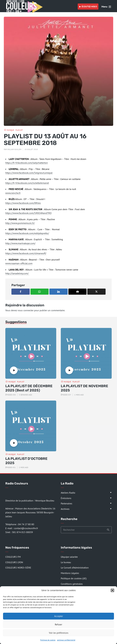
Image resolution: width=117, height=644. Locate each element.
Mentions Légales (70, 573)
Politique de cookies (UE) (74, 578)
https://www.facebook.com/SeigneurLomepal (29, 173)
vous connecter (26, 310)
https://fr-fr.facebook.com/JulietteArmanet (27, 183)
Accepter (59, 616)
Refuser (58, 624)
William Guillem (14, 149)
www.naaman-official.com (19, 263)
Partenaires (66, 503)
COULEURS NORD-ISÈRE (18, 568)
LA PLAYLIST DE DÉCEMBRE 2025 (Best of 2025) (29, 388)
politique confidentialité (66, 640)
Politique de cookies (48, 640)
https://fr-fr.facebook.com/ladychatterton (27, 163)
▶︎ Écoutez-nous (88, 7)
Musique (10, 130)
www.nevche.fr (13, 193)
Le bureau (66, 562)
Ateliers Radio (68, 493)
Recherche (108, 530)
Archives (65, 509)
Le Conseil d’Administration (75, 568)
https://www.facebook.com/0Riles (23, 203)
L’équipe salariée (69, 557)
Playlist (19, 130)
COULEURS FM (13, 557)
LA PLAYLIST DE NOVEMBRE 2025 (84, 388)
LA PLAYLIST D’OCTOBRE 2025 (26, 461)
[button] (112, 590)
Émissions (66, 498)
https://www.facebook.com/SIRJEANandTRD (28, 213)
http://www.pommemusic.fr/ (20, 223)
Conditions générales (72, 584)
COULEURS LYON (14, 562)
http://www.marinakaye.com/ (20, 243)
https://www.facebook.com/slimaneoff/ (26, 253)
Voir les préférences (59, 633)
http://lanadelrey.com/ (17, 273)
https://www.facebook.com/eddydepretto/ (27, 233)
